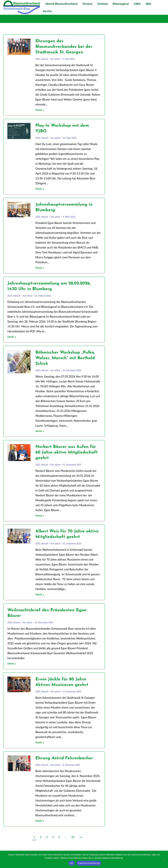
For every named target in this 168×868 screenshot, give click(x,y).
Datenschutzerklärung (89, 863)
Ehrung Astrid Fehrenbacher (64, 758)
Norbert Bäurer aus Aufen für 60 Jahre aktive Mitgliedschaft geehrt (67, 452)
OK (72, 863)
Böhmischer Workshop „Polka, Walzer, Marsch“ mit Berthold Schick (65, 358)
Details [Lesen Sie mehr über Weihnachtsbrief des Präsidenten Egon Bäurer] (11, 664)
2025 (38, 59)
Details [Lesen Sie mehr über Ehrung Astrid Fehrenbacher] (39, 821)
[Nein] (164, 859)
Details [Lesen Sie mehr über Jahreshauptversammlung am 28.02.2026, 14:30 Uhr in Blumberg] (11, 337)
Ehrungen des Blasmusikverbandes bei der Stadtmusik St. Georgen (64, 47)
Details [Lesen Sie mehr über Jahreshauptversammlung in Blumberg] (39, 268)
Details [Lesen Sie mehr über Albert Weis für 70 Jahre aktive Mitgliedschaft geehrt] (39, 594)
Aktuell (45, 59)
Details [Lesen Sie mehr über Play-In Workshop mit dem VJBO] (39, 189)
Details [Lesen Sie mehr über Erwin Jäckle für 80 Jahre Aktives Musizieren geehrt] (39, 742)
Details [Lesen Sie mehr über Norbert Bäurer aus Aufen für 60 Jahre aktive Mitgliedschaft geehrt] (39, 516)
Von (55, 59)
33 (73, 837)
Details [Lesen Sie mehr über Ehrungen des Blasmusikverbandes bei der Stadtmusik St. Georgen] (39, 110)
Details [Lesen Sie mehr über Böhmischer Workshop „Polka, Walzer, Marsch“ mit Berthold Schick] (39, 431)
